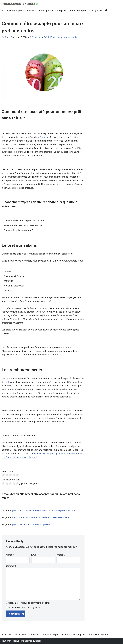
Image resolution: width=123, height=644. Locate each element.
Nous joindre (96, 10)
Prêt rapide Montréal (98, 635)
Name (10, 555)
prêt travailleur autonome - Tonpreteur (31, 524)
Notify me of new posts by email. (25, 607)
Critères (66, 635)
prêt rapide (43, 137)
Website (61, 555)
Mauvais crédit (70, 37)
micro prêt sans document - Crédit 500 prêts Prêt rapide (41, 517)
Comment (12, 566)
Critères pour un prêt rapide (52, 10)
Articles (31, 10)
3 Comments (36, 37)
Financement (56, 37)
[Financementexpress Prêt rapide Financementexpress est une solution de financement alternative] (21, 4)
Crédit (46, 37)
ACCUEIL (7, 635)
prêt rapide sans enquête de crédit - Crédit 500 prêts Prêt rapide (45, 511)
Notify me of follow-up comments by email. (30, 603)
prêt (7, 382)
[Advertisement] (106, 60)
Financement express (13, 10)
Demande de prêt (77, 10)
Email (35, 555)
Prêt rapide (79, 635)
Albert (7, 37)
